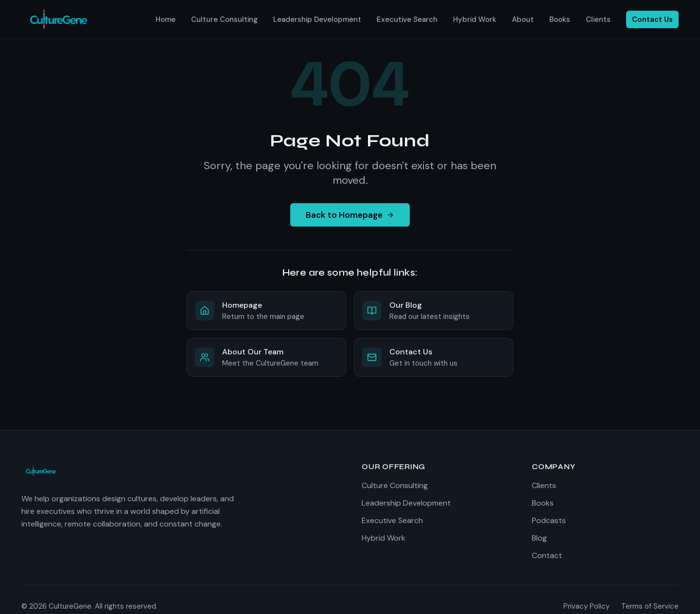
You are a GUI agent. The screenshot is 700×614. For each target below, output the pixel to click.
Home (166, 19)
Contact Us (652, 19)
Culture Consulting (224, 19)
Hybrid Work (475, 19)
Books (560, 19)
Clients (598, 19)
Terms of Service (650, 606)
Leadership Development (317, 19)
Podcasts (549, 520)
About (523, 19)
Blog (539, 538)
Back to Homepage (350, 215)
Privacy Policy (586, 606)
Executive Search (407, 19)
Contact (547, 555)
